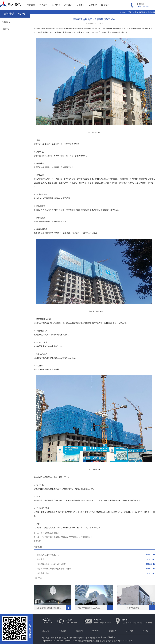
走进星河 (43, 5)
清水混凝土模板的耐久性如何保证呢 (51, 564)
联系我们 (105, 5)
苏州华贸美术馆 (133, 608)
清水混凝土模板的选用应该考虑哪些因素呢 (54, 569)
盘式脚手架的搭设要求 (50, 533)
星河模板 (55, 638)
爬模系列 (94, 638)
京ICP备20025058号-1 (123, 641)
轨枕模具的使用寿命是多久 (48, 555)
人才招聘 (93, 5)
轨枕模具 (41, 559)
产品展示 (68, 5)
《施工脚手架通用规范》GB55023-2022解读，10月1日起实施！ (67, 537)
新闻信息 (142, 12)
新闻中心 (81, 5)
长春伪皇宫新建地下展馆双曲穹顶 (50, 608)
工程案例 (56, 5)
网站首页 (31, 5)
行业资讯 (6, 22)
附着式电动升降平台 (81, 638)
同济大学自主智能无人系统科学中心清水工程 (93, 608)
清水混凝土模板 (43, 573)
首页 (135, 12)
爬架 (36, 29)
